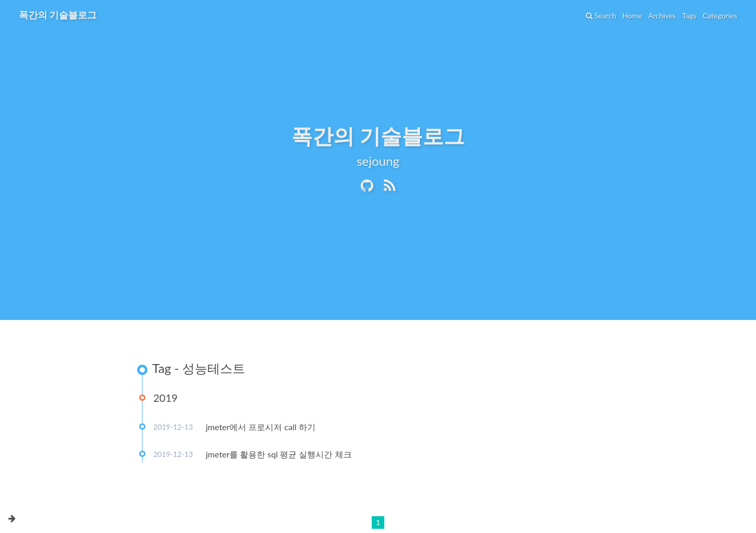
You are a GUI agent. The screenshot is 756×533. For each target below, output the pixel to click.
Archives (662, 15)
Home (632, 15)
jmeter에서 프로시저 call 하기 (261, 427)
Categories (720, 15)
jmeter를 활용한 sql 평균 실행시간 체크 (279, 454)
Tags (689, 15)
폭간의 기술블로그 (58, 15)
